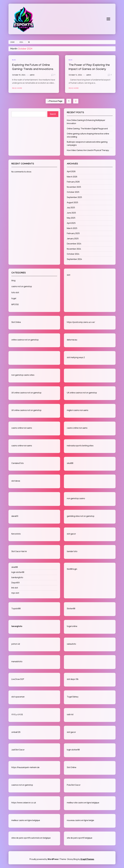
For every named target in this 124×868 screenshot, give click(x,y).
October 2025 (73, 192)
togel (14, 298)
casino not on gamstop (22, 286)
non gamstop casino (76, 498)
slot (69, 275)
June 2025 (71, 213)
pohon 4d (16, 644)
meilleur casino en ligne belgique (26, 820)
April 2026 (71, 171)
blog (14, 60)
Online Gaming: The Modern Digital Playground (87, 129)
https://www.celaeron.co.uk (24, 803)
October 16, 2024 (19, 75)
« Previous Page (55, 101)
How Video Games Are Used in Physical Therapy (88, 150)
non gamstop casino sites (23, 375)
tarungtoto (17, 626)
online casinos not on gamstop (25, 340)
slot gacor (71, 534)
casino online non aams (22, 428)
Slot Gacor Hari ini (19, 551)
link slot (15, 588)
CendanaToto (18, 463)
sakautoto (71, 644)
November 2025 (74, 187)
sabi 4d (70, 714)
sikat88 (70, 463)
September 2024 (74, 259)
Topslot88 (16, 609)
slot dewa (16, 481)
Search (53, 114)
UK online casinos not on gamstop (26, 393)
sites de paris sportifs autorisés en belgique (31, 838)
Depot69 (15, 583)
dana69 (15, 516)
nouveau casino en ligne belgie (80, 820)
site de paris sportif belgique (80, 838)
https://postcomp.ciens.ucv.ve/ (81, 322)
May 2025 (71, 218)
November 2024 (74, 249)
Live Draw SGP (18, 679)
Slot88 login (72, 569)
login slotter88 (18, 572)
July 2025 (71, 208)
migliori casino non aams (78, 410)
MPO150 (15, 304)
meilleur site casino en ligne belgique (83, 803)
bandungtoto (17, 577)
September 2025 (74, 197)
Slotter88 (71, 609)
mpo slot (15, 593)
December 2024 (74, 244)
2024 (21, 42)
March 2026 (72, 177)
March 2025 (72, 228)
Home (12, 42)
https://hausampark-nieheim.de (25, 767)
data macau (72, 340)
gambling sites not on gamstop (81, 516)
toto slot (15, 292)
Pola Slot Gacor (74, 785)
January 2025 (73, 239)
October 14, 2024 (75, 75)
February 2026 (73, 182)
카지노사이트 (17, 714)
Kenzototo (16, 534)
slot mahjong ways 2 (76, 357)
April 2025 (71, 223)
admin (32, 75)
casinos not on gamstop (22, 785)
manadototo (17, 661)
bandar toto (72, 551)
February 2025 (73, 233)
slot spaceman (18, 697)
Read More (17, 88)
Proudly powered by (44, 859)
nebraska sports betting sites (80, 446)
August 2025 (72, 202)
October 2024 (73, 254)
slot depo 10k (73, 679)
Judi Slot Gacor (18, 750)
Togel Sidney (73, 697)
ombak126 (16, 732)
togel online (72, 626)
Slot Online (16, 322)
